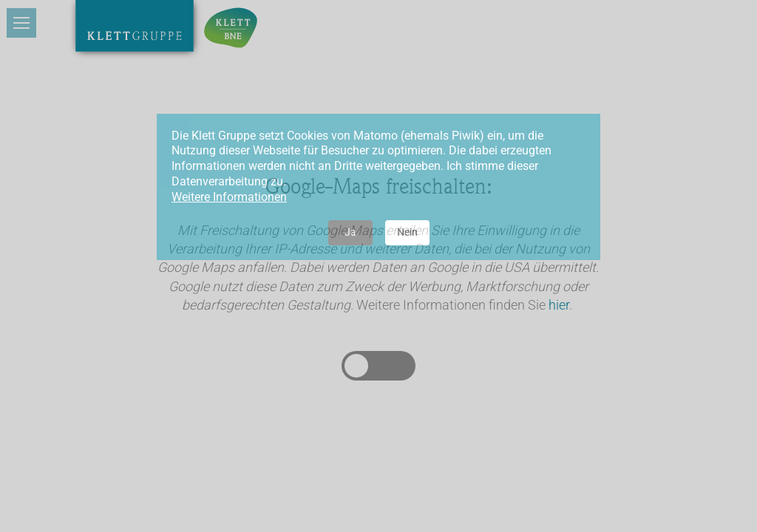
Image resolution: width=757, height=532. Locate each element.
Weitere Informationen (229, 197)
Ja (350, 232)
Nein (407, 232)
